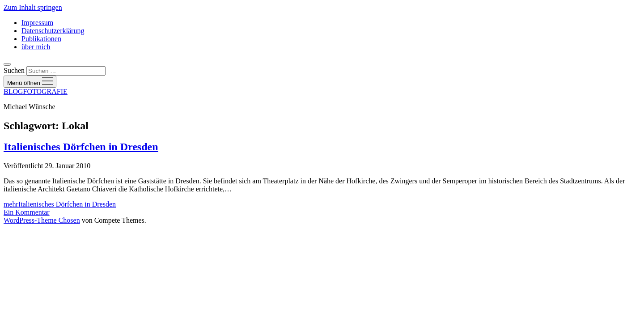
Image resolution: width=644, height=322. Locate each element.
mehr (60, 204)
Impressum (37, 23)
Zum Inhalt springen (33, 7)
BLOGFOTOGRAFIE (36, 91)
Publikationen (41, 39)
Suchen (14, 70)
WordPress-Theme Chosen (42, 220)
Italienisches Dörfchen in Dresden (81, 147)
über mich (36, 47)
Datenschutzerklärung (53, 31)
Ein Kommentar (27, 212)
